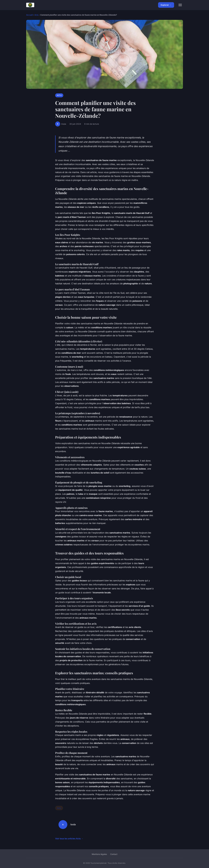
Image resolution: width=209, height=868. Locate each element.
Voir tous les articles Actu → (69, 839)
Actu (36, 15)
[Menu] (180, 5)
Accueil (29, 15)
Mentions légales (99, 854)
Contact (114, 854)
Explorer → (166, 5)
